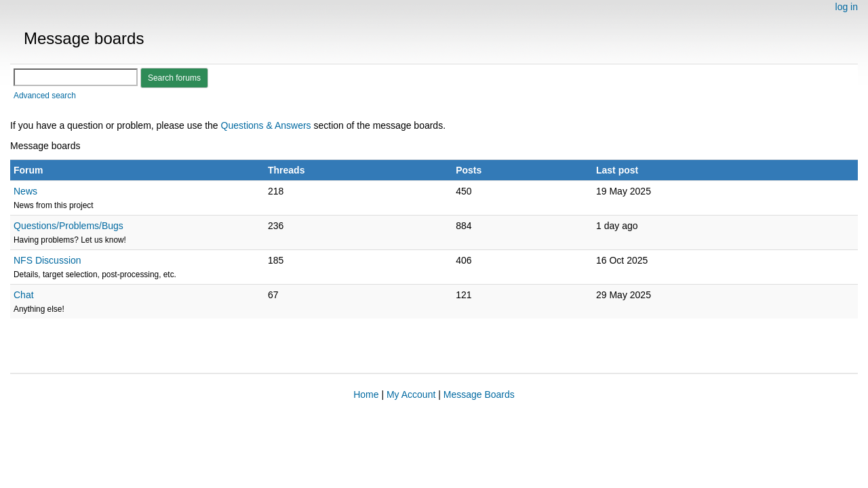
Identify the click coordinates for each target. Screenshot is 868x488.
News (25, 191)
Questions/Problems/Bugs (68, 226)
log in (847, 7)
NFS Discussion (47, 260)
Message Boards (479, 394)
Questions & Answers (268, 125)
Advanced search (45, 96)
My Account (411, 394)
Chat (24, 295)
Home (366, 394)
